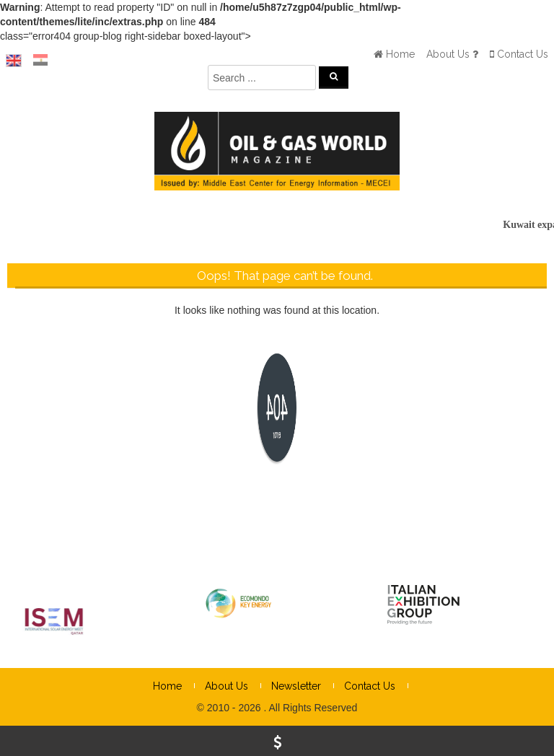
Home (167, 686)
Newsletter (296, 686)
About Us (227, 686)
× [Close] (542, 511)
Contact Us (370, 686)
